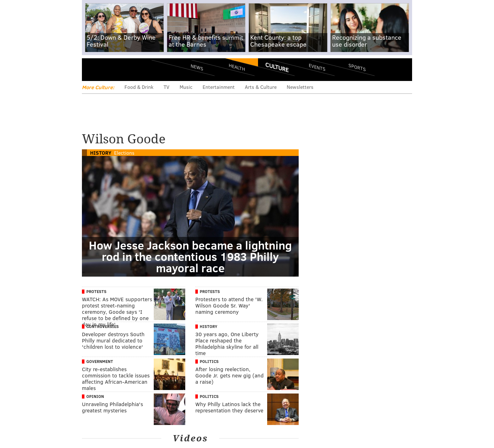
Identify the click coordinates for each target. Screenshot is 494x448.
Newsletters (300, 87)
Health (237, 67)
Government (100, 361)
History (101, 153)
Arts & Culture (261, 87)
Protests (96, 291)
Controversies (103, 326)
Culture (277, 67)
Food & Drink (139, 87)
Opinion (95, 396)
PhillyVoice (125, 69)
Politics (209, 361)
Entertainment (219, 87)
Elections (124, 153)
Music (186, 87)
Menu (92, 69)
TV (167, 87)
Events (317, 67)
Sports (357, 67)
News (197, 67)
